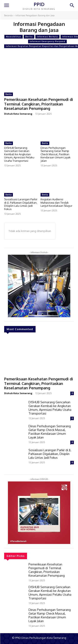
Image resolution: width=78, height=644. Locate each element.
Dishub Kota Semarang (18, 114)
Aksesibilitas (14, 37)
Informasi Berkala (47, 37)
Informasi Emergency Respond (47, 41)
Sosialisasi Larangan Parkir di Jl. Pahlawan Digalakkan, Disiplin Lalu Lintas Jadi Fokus (21, 204)
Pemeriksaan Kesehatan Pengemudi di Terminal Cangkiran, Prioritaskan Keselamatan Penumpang (39, 104)
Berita (29, 37)
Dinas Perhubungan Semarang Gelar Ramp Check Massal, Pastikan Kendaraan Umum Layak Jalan (56, 154)
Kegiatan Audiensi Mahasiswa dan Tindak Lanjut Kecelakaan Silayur (56, 202)
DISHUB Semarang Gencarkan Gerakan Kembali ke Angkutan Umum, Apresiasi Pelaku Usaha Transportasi (19, 154)
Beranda (8, 15)
